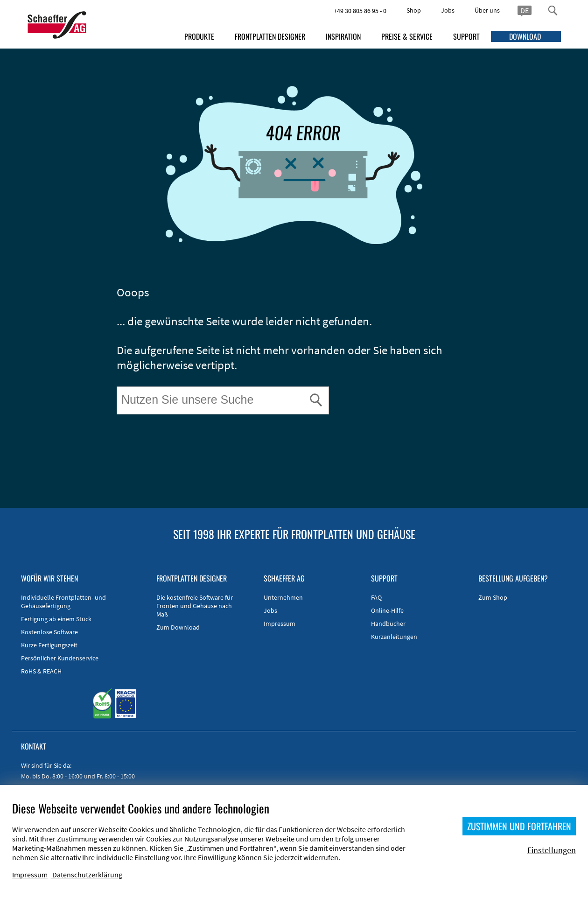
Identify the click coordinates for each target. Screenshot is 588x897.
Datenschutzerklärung (87, 875)
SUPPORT (466, 36)
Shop (414, 10)
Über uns (487, 10)
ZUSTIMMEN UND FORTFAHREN (519, 826)
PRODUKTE (199, 36)
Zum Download (178, 627)
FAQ (376, 597)
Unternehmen (283, 597)
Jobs (448, 10)
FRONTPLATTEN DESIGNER (270, 36)
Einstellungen (552, 850)
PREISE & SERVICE (407, 36)
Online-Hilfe (387, 610)
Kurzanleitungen (394, 637)
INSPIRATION (343, 36)
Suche (118, 388)
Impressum (280, 624)
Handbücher (388, 624)
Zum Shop (493, 597)
